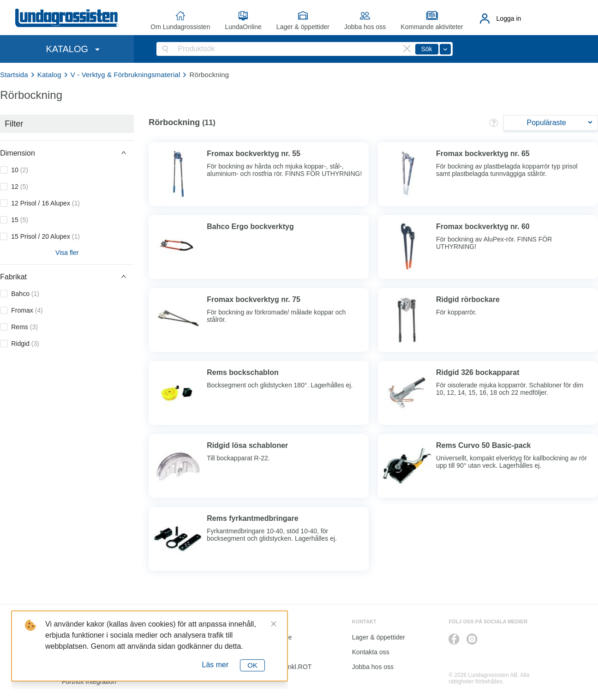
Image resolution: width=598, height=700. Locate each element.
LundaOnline (243, 27)
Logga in (509, 18)
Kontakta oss (371, 652)
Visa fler (67, 253)
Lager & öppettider (303, 27)
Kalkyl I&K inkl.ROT (283, 667)
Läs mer (215, 665)
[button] (67, 153)
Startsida (14, 75)
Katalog (49, 75)
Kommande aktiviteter (432, 27)
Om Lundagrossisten (180, 27)
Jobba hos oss (365, 27)
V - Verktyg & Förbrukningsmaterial (126, 75)
